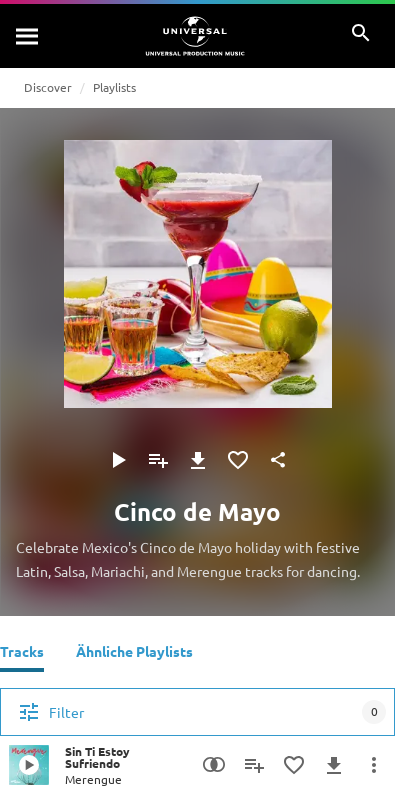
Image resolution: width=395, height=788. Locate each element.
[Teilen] (278, 460)
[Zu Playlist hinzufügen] (158, 460)
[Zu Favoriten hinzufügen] (238, 460)
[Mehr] (374, 765)
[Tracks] (22, 654)
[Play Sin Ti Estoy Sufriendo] (29, 765)
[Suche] (28, 36)
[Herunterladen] (198, 460)
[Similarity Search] (214, 765)
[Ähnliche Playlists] (134, 654)
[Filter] (197, 712)
